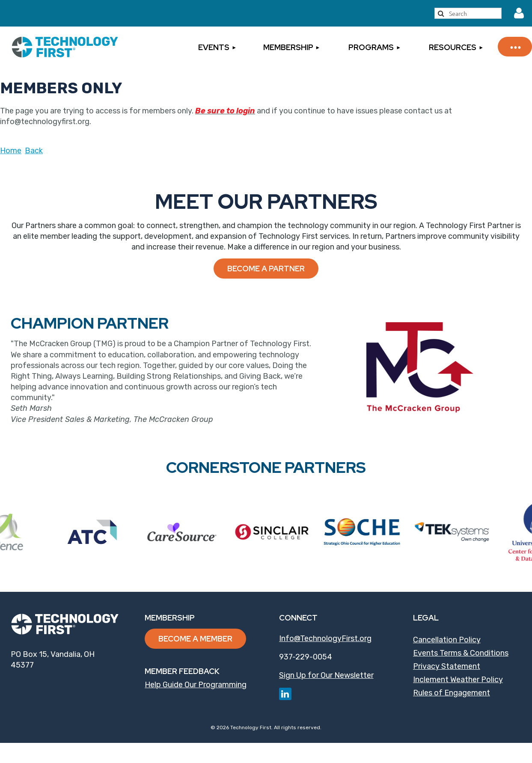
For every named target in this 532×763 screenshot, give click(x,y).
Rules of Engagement (452, 693)
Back (34, 151)
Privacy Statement (447, 666)
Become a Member (195, 639)
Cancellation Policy (447, 640)
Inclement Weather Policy (458, 680)
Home (11, 151)
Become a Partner (266, 269)
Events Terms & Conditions (461, 653)
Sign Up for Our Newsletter (326, 675)
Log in (519, 13)
